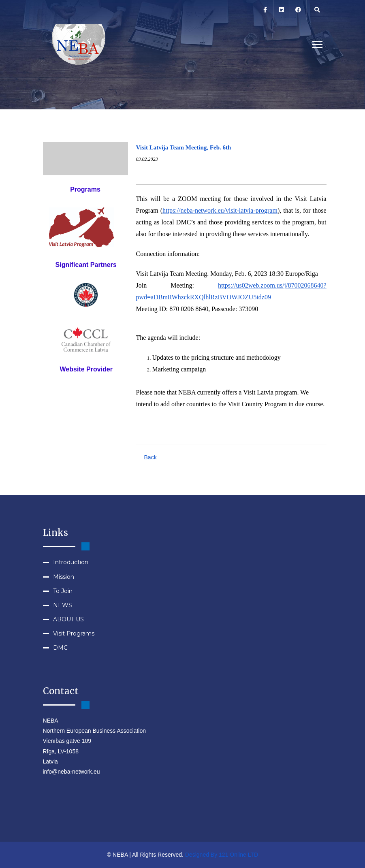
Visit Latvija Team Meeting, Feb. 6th (184, 147)
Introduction (71, 562)
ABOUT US (68, 619)
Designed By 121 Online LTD (222, 855)
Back (150, 457)
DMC (60, 648)
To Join (63, 591)
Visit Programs (74, 633)
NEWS (63, 605)
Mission (64, 577)
